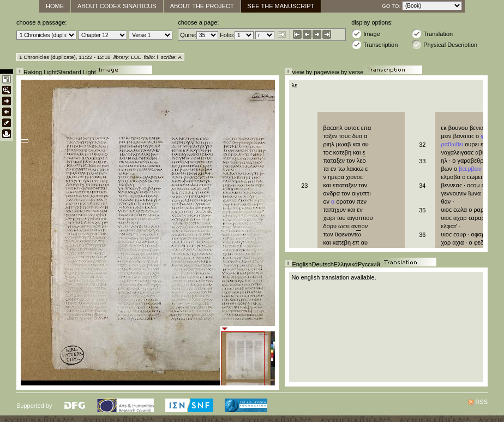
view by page (309, 72)
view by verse (346, 72)
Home (55, 6)
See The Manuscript (281, 6)
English (302, 264)
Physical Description (444, 44)
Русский (369, 264)
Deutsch (322, 264)
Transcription (374, 44)
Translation (432, 34)
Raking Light (40, 72)
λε (294, 85)
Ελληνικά (346, 264)
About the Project (202, 6)
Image (366, 34)
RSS (481, 402)
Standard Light (76, 72)
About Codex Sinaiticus (117, 6)
